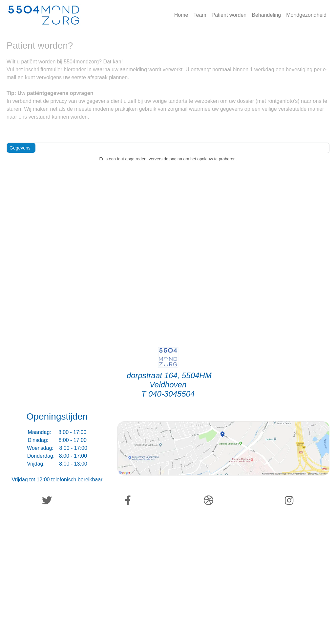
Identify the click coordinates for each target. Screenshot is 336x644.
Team (200, 15)
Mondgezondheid (306, 15)
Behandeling (266, 15)
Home (181, 15)
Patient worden (229, 15)
